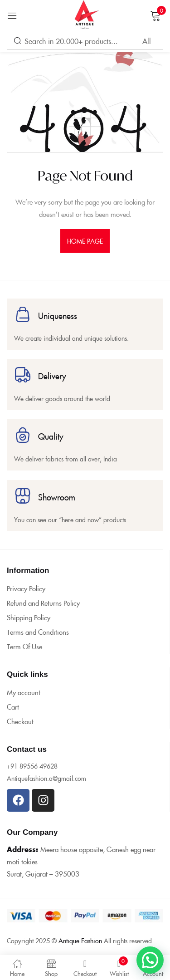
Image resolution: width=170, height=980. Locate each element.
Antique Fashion (80, 941)
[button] (150, 960)
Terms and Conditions (38, 632)
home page (85, 241)
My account (24, 692)
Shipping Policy (29, 617)
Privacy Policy (26, 588)
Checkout (20, 721)
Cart (13, 707)
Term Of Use (24, 646)
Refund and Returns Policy (43, 603)
